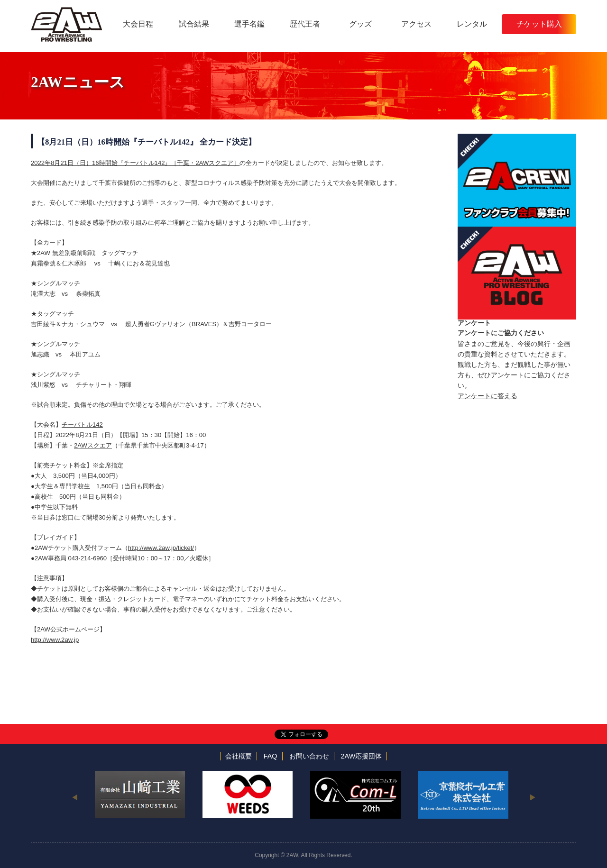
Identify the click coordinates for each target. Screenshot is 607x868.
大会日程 (138, 24)
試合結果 (194, 24)
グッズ (360, 24)
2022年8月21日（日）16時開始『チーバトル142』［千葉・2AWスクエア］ (135, 163)
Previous (75, 797)
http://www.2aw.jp (55, 640)
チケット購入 (539, 24)
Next (532, 797)
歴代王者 (305, 24)
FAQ (271, 756)
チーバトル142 (82, 425)
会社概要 (239, 756)
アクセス (416, 24)
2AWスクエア (93, 445)
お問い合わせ (309, 756)
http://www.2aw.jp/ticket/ (161, 548)
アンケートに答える (487, 396)
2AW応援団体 (362, 756)
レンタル (472, 24)
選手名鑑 (249, 24)
